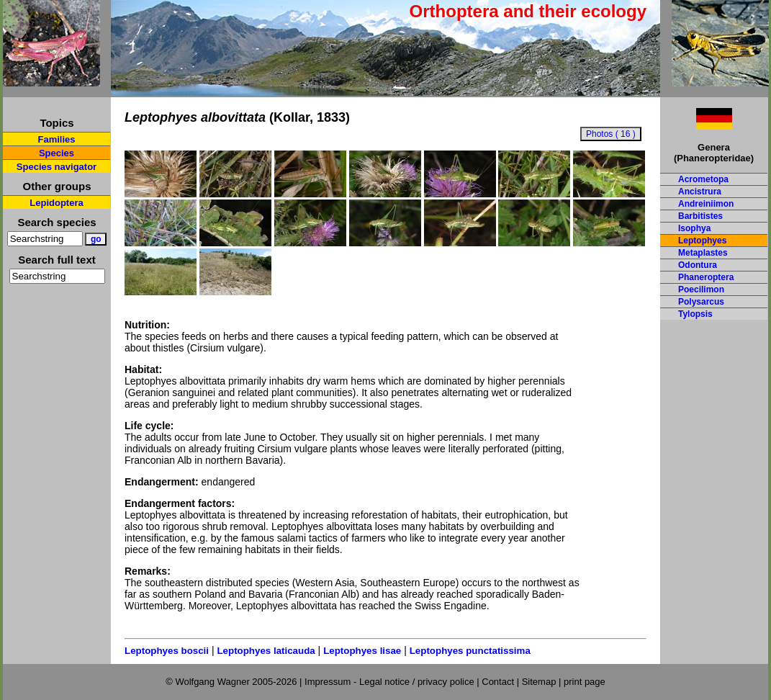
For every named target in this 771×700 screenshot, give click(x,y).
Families (56, 139)
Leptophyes (702, 241)
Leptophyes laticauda (266, 651)
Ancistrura (700, 192)
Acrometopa (703, 179)
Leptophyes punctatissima (470, 651)
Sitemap (539, 682)
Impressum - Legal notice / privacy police (391, 682)
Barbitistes (700, 216)
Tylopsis (695, 314)
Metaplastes (703, 253)
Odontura (698, 265)
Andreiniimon (706, 204)
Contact (498, 682)
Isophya (694, 228)
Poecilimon (701, 290)
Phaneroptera (706, 277)
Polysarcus (701, 302)
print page (585, 682)
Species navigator (57, 167)
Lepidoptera (56, 203)
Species (57, 153)
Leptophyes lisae (362, 651)
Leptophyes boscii (167, 651)
